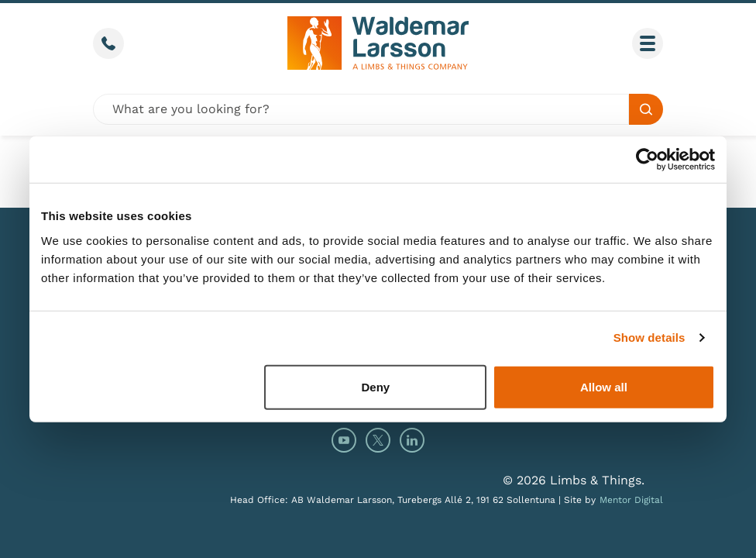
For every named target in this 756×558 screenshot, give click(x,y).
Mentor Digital (631, 500)
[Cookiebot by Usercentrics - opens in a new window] (647, 160)
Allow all (604, 386)
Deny (376, 386)
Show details (649, 338)
